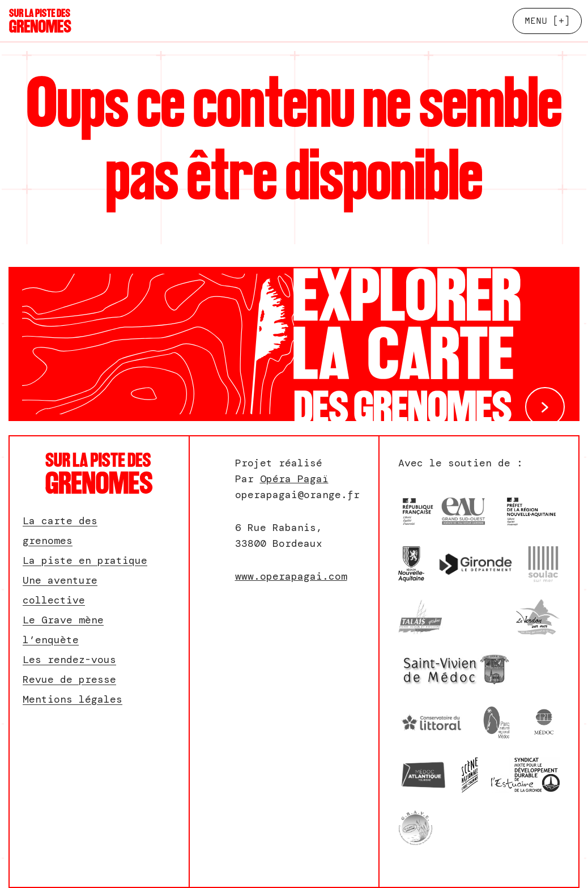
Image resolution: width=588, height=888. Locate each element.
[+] (547, 21)
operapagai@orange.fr (297, 495)
